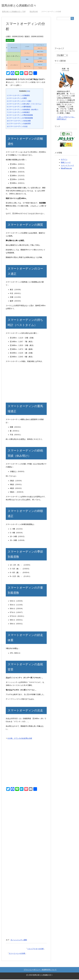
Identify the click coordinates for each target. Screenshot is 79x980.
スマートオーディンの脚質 (17, 99)
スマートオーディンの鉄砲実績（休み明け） (23, 110)
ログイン (64, 160)
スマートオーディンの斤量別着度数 (20, 119)
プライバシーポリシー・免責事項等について (40, 970)
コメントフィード (67, 166)
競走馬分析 (10, 41)
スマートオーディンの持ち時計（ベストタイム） (25, 104)
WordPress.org (66, 169)
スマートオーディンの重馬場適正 (19, 107)
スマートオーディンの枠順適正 (18, 113)
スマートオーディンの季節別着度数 (20, 116)
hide (28, 92)
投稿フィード (66, 163)
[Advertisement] (26, 383)
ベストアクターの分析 (35, 949)
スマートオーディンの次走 (17, 127)
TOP (14, 12)
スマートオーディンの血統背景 (19, 124)
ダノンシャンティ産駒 (19, 941)
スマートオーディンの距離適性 (18, 96)
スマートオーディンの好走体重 (19, 121)
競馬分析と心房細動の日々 (24, 6)
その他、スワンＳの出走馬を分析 (20, 739)
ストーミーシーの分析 (17, 954)
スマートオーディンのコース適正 (19, 102)
